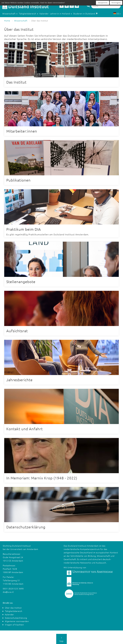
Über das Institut (13, 607)
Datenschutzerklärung (16, 617)
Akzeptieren (103, 3)
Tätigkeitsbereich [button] (29, 14)
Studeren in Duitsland (85, 14)
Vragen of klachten (14, 624)
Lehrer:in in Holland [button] (61, 14)
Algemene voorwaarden (17, 621)
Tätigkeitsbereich (14, 611)
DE (117, 14)
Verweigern (116, 3)
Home (7, 21)
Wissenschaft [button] (10, 14)
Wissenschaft (21, 21)
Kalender (44, 14)
